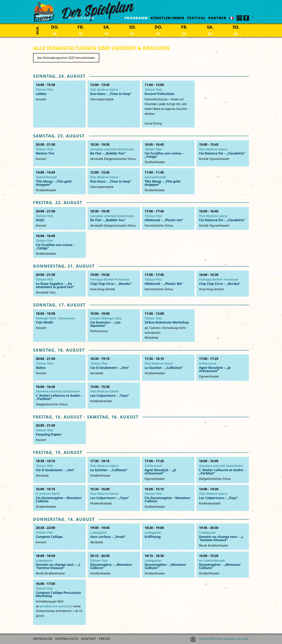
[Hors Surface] (114, 537)
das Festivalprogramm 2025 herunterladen (66, 58)
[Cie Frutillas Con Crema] (168, 153)
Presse (105, 639)
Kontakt (88, 639)
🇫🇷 (231, 18)
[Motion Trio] (59, 153)
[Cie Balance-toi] (223, 153)
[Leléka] (59, 104)
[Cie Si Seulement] (114, 367)
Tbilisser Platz (45, 90)
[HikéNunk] (168, 218)
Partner (217, 18)
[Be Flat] (114, 153)
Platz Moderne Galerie (104, 90)
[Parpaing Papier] (59, 433)
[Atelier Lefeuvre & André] (59, 396)
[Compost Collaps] (59, 537)
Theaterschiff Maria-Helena (220, 639)
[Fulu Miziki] (59, 326)
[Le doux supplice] (59, 284)
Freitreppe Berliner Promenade (110, 279)
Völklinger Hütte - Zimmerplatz (55, 318)
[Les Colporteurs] (114, 396)
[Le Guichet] (168, 367)
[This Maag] (59, 181)
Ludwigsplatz (99, 533)
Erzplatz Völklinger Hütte (106, 318)
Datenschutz (67, 639)
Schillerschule (208, 363)
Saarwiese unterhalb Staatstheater (112, 149)
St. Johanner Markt (48, 494)
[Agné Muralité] (223, 367)
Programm (136, 18)
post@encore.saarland (55, 606)
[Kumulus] (114, 326)
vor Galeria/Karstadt (212, 561)
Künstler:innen (168, 18)
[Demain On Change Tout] (223, 537)
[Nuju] (59, 218)
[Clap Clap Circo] (114, 284)
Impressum (43, 639)
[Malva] (59, 367)
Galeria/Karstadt (46, 177)
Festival (196, 18)
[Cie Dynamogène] (59, 498)
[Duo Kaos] (114, 104)
